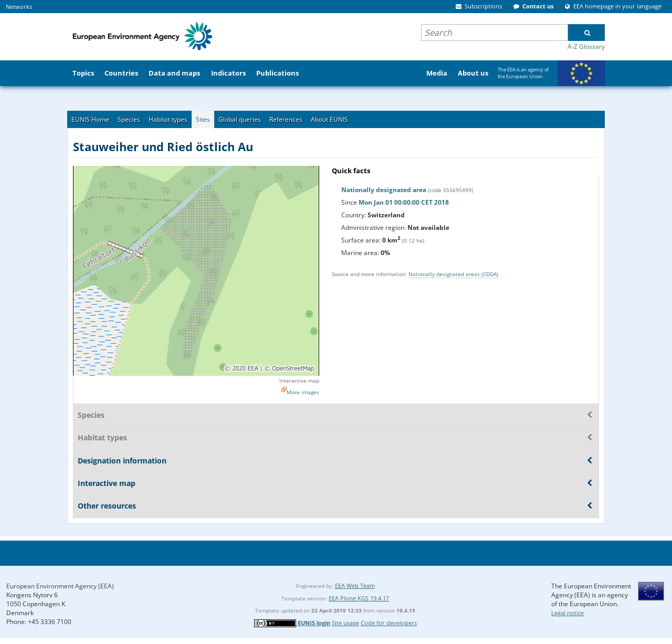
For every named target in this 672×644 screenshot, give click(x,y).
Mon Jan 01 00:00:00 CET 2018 (404, 202)
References (286, 119)
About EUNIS (329, 119)
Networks (19, 7)
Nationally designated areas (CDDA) (453, 274)
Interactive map (299, 381)
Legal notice (568, 613)
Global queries (240, 119)
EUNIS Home (90, 119)
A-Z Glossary (586, 46)
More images (303, 392)
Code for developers (389, 623)
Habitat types (168, 119)
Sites (203, 119)
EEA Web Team (355, 585)
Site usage (345, 623)
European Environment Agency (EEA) (60, 586)
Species (129, 119)
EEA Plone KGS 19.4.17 (359, 598)
